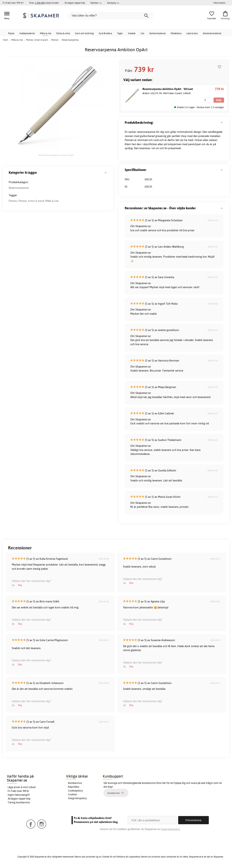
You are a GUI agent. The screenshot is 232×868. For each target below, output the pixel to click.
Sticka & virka (63, 33)
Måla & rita (45, 33)
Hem (5, 40)
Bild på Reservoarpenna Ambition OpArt (56, 155)
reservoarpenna (146, 132)
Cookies (72, 794)
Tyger (120, 33)
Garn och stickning (84, 33)
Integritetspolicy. (170, 829)
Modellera (176, 33)
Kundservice (75, 783)
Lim (142, 33)
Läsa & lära (192, 33)
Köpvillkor (74, 787)
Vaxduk (132, 33)
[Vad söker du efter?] (111, 16)
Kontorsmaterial (158, 33)
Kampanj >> (113, 3)
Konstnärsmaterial (212, 33)
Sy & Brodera (105, 33)
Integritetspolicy (77, 798)
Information (219, 3)
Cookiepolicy (75, 791)
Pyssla (11, 33)
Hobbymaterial (27, 33)
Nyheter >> (96, 3)
